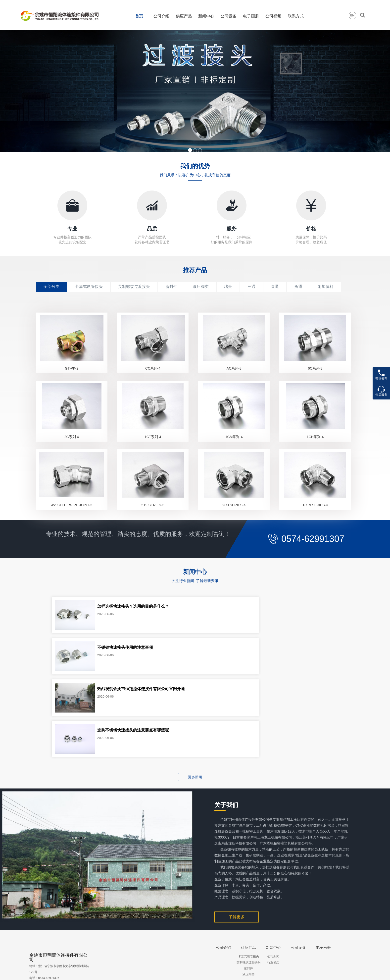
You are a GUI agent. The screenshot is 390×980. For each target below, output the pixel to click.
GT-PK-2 (72, 375)
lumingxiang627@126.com (56, 937)
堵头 (228, 287)
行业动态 (273, 904)
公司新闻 (273, 898)
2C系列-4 (72, 450)
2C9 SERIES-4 (234, 524)
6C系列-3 (315, 375)
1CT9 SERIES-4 (315, 524)
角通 (298, 287)
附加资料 (326, 287)
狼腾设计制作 (319, 971)
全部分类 (51, 287)
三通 (251, 287)
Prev (6, 91)
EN (352, 15)
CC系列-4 (153, 375)
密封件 (171, 287)
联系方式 (296, 16)
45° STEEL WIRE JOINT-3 (72, 524)
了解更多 (237, 859)
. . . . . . (248, 922)
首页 (139, 16)
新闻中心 (206, 16)
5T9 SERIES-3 (153, 524)
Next (384, 91)
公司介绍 (161, 16)
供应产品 (184, 16)
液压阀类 (201, 287)
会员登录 (345, 971)
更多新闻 (195, 719)
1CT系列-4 (153, 450)
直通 (275, 287)
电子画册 (251, 16)
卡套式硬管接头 (89, 287)
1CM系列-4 (234, 450)
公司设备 (229, 16)
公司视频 (273, 16)
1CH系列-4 (315, 450)
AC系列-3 (234, 375)
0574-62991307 (311, 558)
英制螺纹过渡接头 (134, 287)
